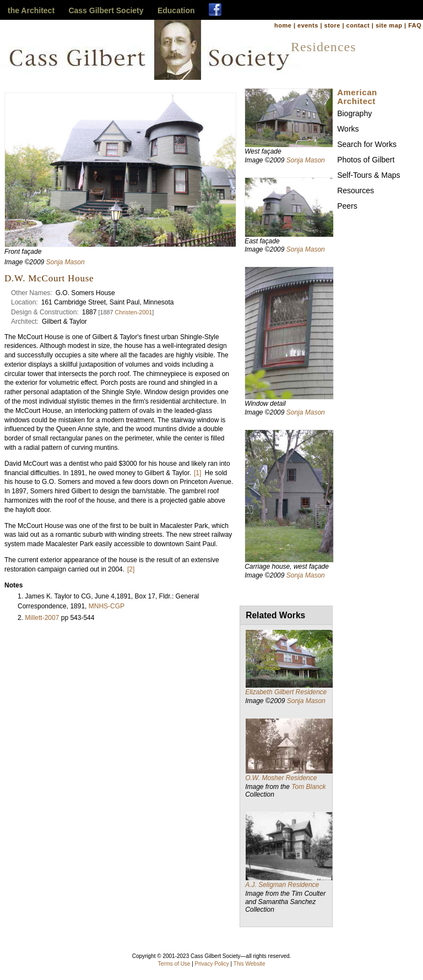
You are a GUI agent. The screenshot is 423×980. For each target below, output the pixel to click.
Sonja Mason (66, 262)
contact (358, 25)
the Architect (31, 10)
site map (389, 25)
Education (176, 10)
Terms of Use (174, 964)
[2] (131, 569)
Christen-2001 (133, 312)
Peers (347, 206)
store (332, 25)
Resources (356, 190)
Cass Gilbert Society (106, 10)
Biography (354, 113)
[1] (197, 473)
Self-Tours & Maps (368, 175)
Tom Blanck (308, 787)
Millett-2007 (42, 618)
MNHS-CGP (107, 606)
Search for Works (367, 144)
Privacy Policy (212, 964)
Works (348, 129)
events (308, 25)
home (283, 25)
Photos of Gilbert (366, 160)
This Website (250, 964)
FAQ (415, 25)
